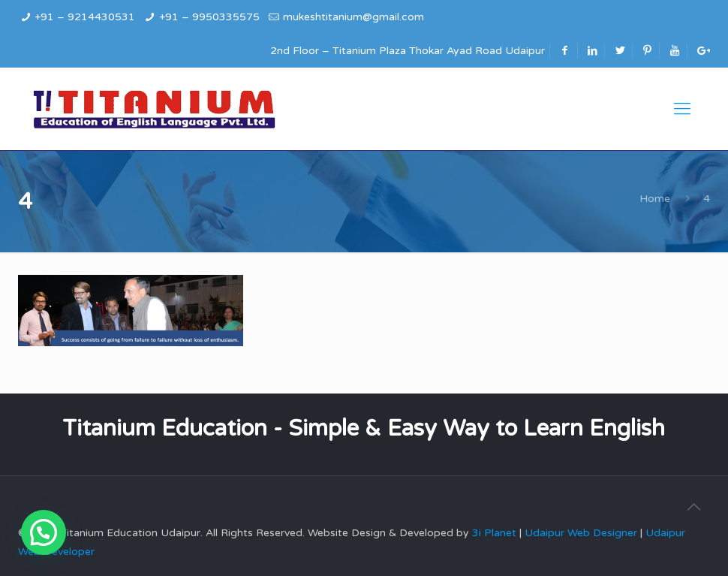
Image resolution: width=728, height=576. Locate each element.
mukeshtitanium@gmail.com (353, 17)
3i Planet (496, 533)
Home (655, 199)
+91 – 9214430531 (85, 17)
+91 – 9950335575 (209, 17)
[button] (44, 532)
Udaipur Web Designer (581, 533)
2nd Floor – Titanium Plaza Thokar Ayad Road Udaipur (408, 51)
